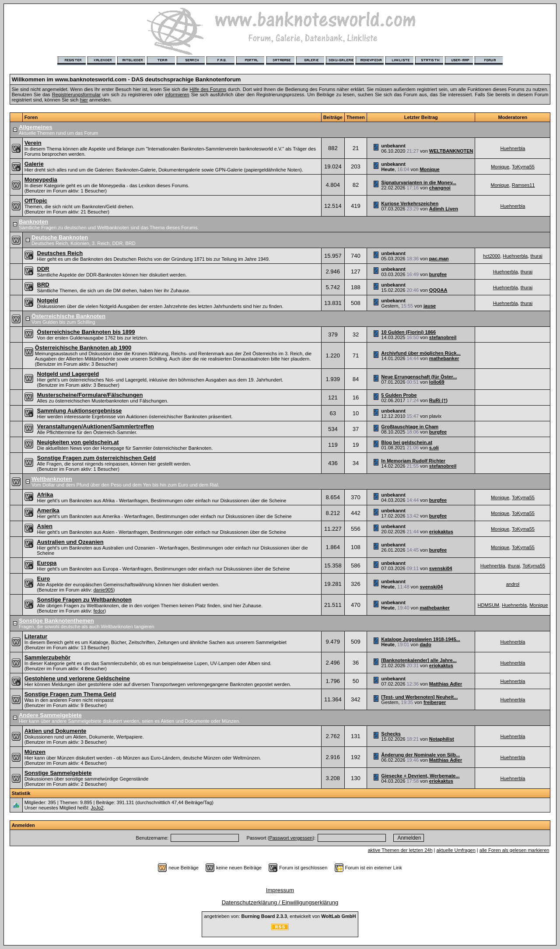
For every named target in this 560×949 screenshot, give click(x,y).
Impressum (280, 890)
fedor (99, 611)
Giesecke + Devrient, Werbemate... (420, 776)
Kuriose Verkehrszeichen (410, 203)
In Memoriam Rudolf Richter (413, 461)
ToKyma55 (523, 167)
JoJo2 (97, 808)
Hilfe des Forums (208, 89)
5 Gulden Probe (399, 395)
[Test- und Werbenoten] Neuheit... (419, 697)
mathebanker (444, 358)
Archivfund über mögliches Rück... (421, 353)
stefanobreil (443, 337)
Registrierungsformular (76, 95)
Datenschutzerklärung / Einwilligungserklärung (280, 902)
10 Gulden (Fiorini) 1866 (408, 332)
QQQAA (438, 290)
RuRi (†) (438, 400)
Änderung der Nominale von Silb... (420, 755)
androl (513, 584)
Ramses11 (523, 185)
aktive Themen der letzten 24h (400, 850)
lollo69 (437, 382)
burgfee (438, 274)
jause (430, 306)
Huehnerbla (513, 148)
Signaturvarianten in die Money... (419, 182)
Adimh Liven (444, 209)
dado (425, 644)
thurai (536, 256)
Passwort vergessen (291, 838)
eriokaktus (441, 532)
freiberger (435, 702)
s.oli (434, 448)
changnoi (440, 188)
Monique (429, 169)
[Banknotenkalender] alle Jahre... (419, 660)
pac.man (439, 259)
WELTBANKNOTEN (451, 151)
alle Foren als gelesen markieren (514, 850)
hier (84, 100)
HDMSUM (489, 605)
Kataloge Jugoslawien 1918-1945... (420, 639)
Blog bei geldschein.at (407, 442)
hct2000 (492, 256)
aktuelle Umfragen (456, 850)
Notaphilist (442, 739)
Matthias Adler (446, 684)
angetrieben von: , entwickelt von (280, 916)
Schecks (391, 734)
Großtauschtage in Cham (410, 427)
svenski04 (441, 568)
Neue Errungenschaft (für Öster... (419, 377)
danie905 (103, 590)
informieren (177, 95)
